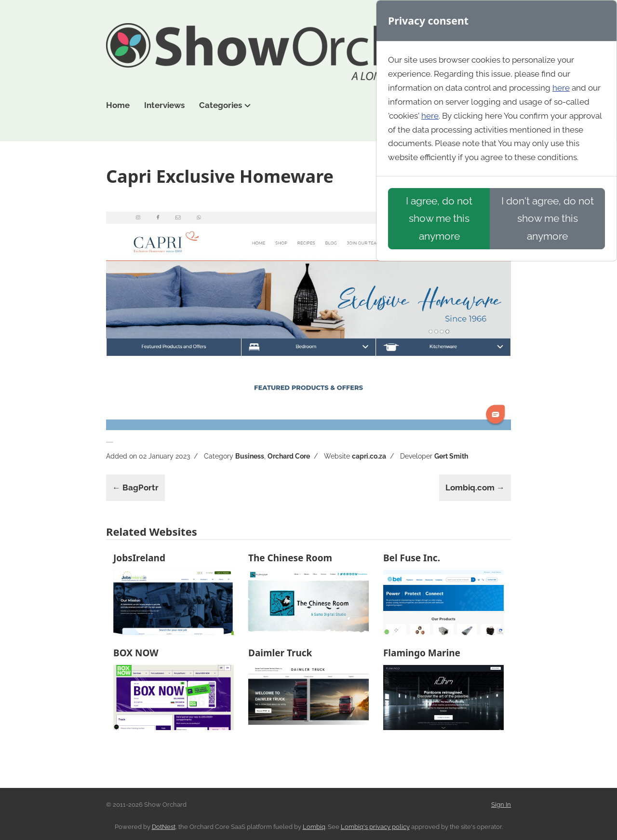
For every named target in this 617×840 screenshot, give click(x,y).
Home (118, 105)
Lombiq (314, 827)
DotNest (164, 827)
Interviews (164, 105)
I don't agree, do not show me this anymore (548, 218)
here (561, 88)
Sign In (501, 805)
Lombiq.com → (475, 488)
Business (250, 456)
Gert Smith (451, 456)
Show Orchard (308, 52)
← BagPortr (135, 488)
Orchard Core (289, 456)
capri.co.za (369, 456)
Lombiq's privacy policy (375, 827)
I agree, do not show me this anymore (439, 218)
